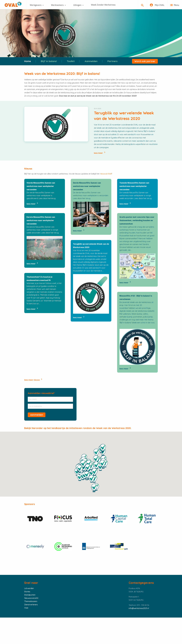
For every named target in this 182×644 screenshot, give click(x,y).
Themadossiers (31, 601)
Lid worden (29, 588)
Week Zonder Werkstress (103, 5)
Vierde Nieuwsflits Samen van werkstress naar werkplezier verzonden (41, 186)
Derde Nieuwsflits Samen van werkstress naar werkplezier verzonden (87, 186)
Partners (112, 61)
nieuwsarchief (106, 174)
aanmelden (37, 415)
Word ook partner (145, 61)
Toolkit (71, 61)
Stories (27, 592)
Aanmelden (91, 61)
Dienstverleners (31, 605)
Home (28, 61)
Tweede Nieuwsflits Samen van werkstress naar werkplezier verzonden (134, 186)
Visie (26, 608)
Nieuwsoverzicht (31, 598)
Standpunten (30, 595)
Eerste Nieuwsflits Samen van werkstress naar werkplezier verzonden (41, 220)
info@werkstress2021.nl (139, 608)
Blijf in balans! (49, 61)
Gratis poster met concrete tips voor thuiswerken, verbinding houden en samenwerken (137, 220)
